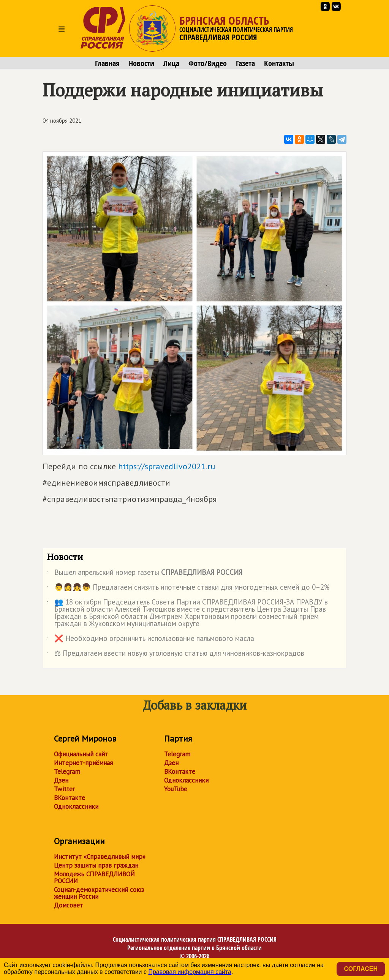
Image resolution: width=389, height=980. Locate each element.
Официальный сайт (81, 754)
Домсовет (69, 905)
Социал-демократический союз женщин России (99, 893)
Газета (245, 63)
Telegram (67, 772)
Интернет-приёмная (83, 763)
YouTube (176, 789)
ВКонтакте (70, 798)
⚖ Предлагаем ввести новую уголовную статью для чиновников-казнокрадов (176, 655)
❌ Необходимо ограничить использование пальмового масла (150, 640)
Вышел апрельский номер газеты (145, 574)
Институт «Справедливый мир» (100, 857)
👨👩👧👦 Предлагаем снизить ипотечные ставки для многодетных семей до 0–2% (188, 589)
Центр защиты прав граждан (96, 865)
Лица (171, 63)
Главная (107, 63)
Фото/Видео (208, 63)
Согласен (361, 969)
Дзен (61, 780)
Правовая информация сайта (190, 972)
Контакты (279, 63)
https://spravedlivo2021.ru (167, 466)
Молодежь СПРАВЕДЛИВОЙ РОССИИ (94, 877)
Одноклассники (76, 806)
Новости (142, 63)
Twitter (64, 789)
